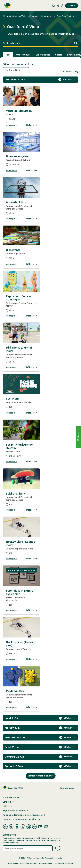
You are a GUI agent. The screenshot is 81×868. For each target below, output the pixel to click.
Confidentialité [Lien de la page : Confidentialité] (46, 863)
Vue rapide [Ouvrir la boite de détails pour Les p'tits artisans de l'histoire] (11, 462)
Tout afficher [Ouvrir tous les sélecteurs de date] (70, 71)
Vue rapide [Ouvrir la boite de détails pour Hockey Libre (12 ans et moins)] (11, 559)
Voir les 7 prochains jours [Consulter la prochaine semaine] (41, 776)
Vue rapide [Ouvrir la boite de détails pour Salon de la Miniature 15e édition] (11, 610)
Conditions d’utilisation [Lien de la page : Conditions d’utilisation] (63, 863)
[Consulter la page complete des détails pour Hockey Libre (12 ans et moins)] (21, 549)
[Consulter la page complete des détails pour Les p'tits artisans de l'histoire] (21, 452)
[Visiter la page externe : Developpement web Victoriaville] (46, 827)
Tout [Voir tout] (8, 55)
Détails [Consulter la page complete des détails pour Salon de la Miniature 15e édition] (32, 610)
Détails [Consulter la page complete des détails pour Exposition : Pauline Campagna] (32, 316)
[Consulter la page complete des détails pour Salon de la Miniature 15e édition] (21, 599)
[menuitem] (7, 6)
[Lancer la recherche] (76, 43)
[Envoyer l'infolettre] (58, 848)
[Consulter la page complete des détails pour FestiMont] (21, 404)
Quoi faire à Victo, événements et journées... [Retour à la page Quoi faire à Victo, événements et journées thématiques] (31, 16)
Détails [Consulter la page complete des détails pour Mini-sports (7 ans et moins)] (32, 367)
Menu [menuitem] (72, 6)
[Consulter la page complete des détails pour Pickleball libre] (21, 698)
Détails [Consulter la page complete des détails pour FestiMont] (32, 413)
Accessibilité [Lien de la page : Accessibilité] (13, 863)
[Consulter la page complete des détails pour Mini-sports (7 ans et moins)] (21, 356)
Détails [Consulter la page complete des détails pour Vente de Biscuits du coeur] (32, 125)
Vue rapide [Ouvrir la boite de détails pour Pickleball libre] (11, 707)
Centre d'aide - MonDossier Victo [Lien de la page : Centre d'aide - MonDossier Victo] (22, 819)
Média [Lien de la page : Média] (8, 806)
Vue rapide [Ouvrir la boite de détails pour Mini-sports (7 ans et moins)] (11, 367)
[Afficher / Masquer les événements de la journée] (69, 80)
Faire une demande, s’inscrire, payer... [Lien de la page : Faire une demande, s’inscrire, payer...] (24, 815)
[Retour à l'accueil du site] (5, 16)
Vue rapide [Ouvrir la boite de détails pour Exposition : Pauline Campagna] (11, 316)
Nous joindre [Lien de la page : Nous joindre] (11, 797)
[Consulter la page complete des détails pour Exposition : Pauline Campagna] (21, 304)
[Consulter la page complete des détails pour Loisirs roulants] (21, 500)
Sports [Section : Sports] (59, 55)
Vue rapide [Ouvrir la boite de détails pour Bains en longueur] (11, 170)
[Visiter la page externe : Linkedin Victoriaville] (29, 827)
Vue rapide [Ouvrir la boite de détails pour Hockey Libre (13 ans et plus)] (11, 659)
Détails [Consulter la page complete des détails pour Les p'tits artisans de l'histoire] (32, 462)
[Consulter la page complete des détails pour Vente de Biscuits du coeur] (21, 116)
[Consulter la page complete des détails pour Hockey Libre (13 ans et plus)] (21, 649)
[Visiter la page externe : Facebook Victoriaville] (5, 827)
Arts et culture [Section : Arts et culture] (23, 55)
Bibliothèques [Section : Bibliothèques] (43, 55)
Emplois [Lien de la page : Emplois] (9, 802)
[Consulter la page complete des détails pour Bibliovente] (21, 255)
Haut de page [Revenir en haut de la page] (68, 788)
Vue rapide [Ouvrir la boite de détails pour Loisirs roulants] (11, 510)
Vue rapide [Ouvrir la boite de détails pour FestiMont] (11, 413)
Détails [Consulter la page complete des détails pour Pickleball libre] (32, 707)
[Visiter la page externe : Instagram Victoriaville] (23, 827)
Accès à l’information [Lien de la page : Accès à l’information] (29, 863)
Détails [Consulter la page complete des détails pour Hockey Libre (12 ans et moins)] (32, 559)
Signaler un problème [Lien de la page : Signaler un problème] (16, 811)
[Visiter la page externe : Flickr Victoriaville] (40, 827)
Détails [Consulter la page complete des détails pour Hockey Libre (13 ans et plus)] (32, 659)
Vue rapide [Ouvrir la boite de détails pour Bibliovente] (11, 264)
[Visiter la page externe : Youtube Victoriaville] (34, 827)
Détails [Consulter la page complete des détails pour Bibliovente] (32, 264)
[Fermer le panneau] (78, 437)
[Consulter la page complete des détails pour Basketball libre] (21, 209)
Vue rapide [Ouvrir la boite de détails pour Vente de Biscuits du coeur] (11, 125)
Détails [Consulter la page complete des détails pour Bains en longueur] (32, 170)
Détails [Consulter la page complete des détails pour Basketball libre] (32, 219)
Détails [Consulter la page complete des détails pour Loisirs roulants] (32, 510)
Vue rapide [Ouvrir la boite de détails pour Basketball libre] (11, 219)
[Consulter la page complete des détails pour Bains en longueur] (21, 162)
